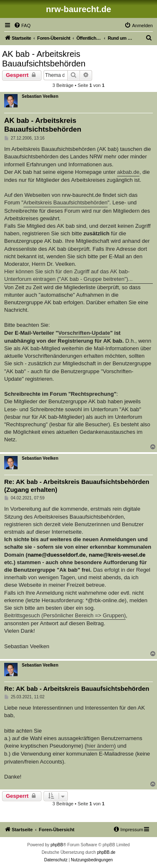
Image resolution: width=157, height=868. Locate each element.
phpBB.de (106, 852)
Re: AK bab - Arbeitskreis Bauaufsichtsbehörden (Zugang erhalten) (77, 486)
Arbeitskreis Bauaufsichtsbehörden (66, 202)
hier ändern (100, 746)
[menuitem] (22, 25)
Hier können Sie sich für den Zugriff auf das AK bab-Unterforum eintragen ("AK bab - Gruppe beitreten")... (68, 275)
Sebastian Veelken (40, 96)
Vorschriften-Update (84, 333)
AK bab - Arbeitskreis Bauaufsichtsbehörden (44, 59)
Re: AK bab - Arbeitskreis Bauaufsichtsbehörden (77, 689)
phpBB (57, 845)
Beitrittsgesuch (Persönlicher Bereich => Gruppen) (65, 615)
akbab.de (129, 172)
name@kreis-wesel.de (117, 555)
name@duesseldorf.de (57, 555)
